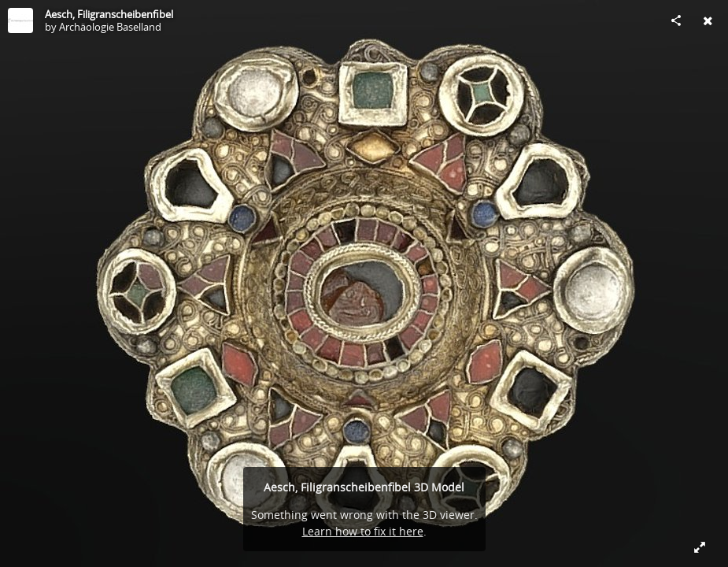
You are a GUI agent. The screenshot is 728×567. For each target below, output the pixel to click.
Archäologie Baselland (110, 27)
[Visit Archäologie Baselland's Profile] (20, 20)
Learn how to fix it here (363, 531)
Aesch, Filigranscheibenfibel (109, 14)
